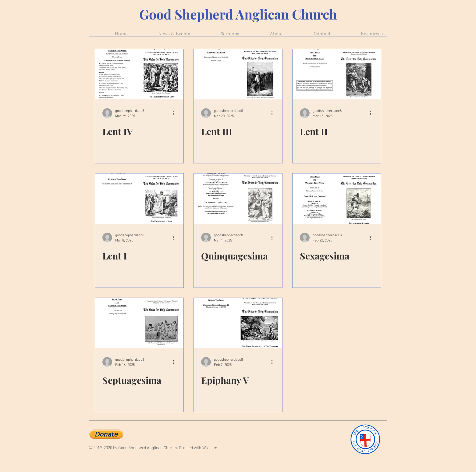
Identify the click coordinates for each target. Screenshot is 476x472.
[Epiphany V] (238, 323)
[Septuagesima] (139, 323)
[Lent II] (337, 74)
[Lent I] (139, 199)
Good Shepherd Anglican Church (238, 14)
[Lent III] (238, 74)
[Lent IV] (139, 74)
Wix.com (210, 448)
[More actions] (175, 113)
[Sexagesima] (337, 199)
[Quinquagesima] (238, 199)
